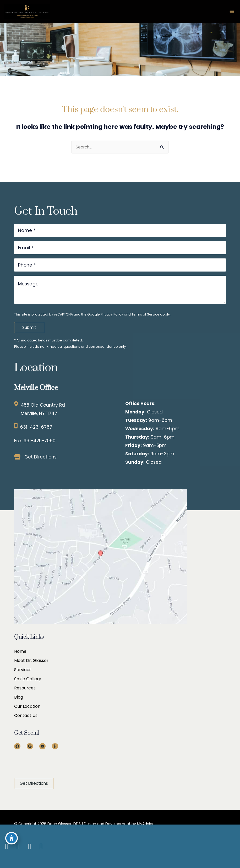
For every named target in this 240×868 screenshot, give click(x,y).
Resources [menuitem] (25, 688)
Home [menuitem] (20, 651)
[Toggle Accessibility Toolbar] (12, 838)
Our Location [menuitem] (27, 706)
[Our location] (237, 846)
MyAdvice (145, 824)
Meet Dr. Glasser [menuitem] (31, 660)
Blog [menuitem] (19, 697)
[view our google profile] (18, 846)
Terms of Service (145, 314)
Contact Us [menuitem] (26, 715)
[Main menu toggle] (232, 12)
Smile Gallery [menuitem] (28, 679)
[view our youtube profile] (30, 846)
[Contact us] (235, 846)
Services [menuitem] (23, 670)
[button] (34, 783)
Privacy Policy (112, 314)
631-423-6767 (36, 427)
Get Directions (40, 457)
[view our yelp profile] (41, 846)
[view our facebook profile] (7, 846)
